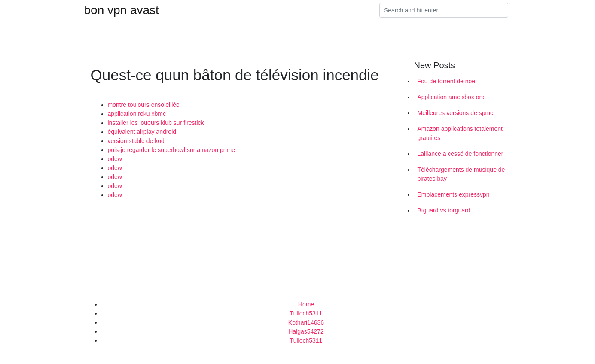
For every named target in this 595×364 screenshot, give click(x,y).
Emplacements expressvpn (454, 194)
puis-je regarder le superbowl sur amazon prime (171, 150)
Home (306, 304)
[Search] (444, 10)
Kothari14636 (306, 322)
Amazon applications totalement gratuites (460, 133)
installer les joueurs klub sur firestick (156, 123)
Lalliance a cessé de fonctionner (461, 154)
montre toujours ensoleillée (144, 105)
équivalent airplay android (142, 132)
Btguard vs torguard (444, 210)
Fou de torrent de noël (447, 81)
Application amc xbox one (452, 97)
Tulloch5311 (306, 313)
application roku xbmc (137, 114)
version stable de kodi (137, 141)
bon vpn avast (122, 10)
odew (115, 159)
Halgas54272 (306, 331)
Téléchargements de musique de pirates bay (461, 174)
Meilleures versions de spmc (456, 113)
